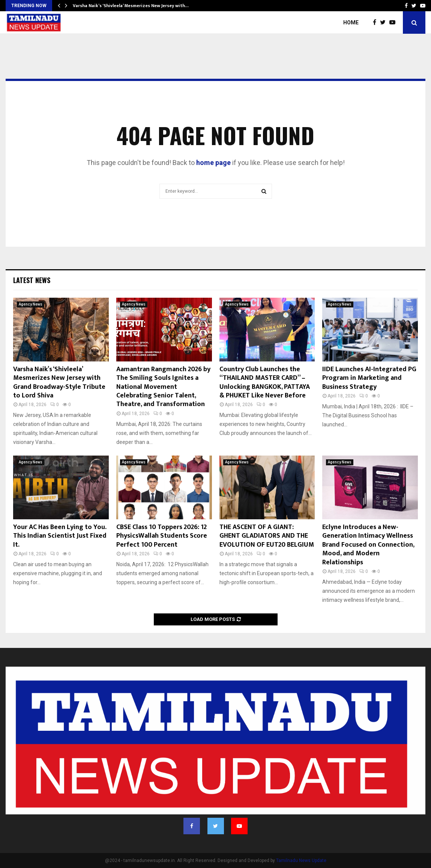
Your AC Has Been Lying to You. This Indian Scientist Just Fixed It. (60, 536)
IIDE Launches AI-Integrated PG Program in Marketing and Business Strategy (369, 378)
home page (213, 163)
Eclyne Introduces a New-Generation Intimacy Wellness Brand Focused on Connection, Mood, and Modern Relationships (368, 545)
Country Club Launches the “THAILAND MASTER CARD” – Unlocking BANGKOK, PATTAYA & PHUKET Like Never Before (265, 382)
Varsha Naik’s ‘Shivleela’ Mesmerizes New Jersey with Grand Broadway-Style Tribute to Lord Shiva (59, 382)
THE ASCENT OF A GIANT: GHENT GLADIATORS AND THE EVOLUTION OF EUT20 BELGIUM (267, 536)
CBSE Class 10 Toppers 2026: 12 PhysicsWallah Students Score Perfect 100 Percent (162, 536)
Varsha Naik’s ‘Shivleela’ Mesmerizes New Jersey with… (131, 6)
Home (351, 22)
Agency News (31, 304)
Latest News (32, 280)
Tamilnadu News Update (301, 861)
